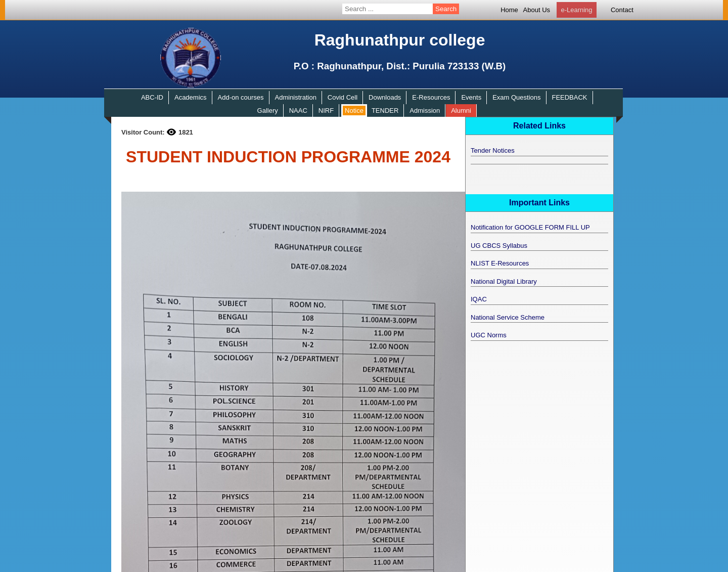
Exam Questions (516, 97)
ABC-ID (152, 97)
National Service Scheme (508, 317)
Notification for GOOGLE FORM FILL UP (530, 227)
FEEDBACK (569, 97)
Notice (354, 111)
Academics (191, 97)
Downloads (385, 97)
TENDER (385, 111)
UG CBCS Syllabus (499, 246)
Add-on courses (241, 97)
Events (471, 97)
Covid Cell (343, 97)
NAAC (298, 111)
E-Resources (431, 97)
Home (509, 10)
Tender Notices (493, 150)
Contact (622, 10)
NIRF (326, 111)
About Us (537, 10)
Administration (296, 97)
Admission (425, 111)
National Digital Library (504, 281)
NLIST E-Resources (500, 263)
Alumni (461, 111)
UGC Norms (489, 335)
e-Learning (576, 10)
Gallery (268, 111)
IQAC (479, 299)
